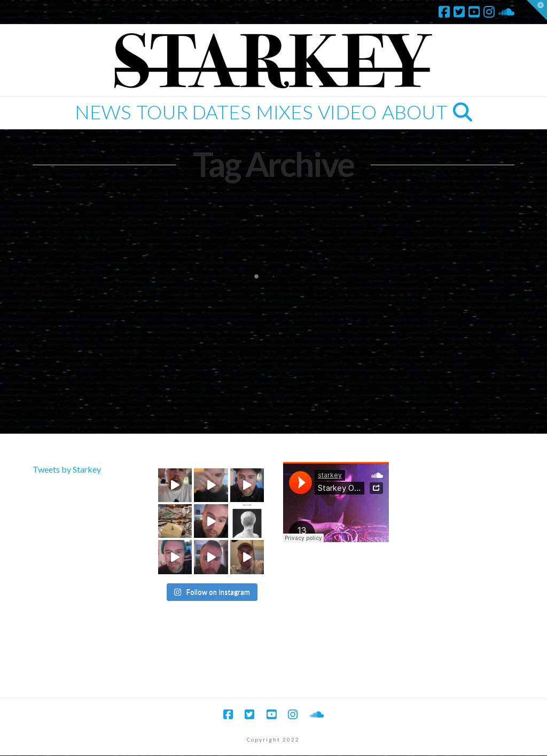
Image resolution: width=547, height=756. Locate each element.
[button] (537, 10)
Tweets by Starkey (67, 469)
